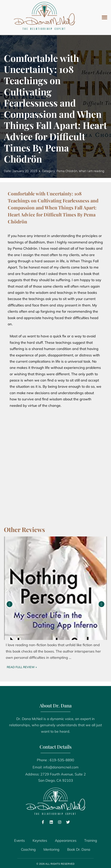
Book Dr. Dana (79, 849)
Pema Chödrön (67, 171)
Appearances (66, 840)
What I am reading (91, 171)
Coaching (28, 849)
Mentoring (51, 849)
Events (20, 840)
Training (91, 840)
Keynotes (40, 840)
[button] (104, 18)
